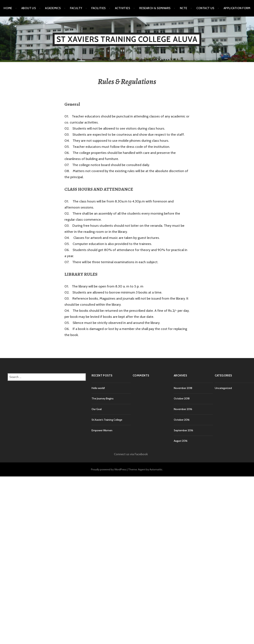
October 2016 (182, 420)
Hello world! (98, 388)
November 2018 (183, 388)
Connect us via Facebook (131, 454)
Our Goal (97, 409)
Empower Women (102, 430)
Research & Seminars (155, 8)
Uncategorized (223, 388)
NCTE (184, 8)
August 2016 (181, 441)
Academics (53, 8)
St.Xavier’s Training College (107, 420)
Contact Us (205, 8)
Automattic (156, 469)
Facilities (99, 8)
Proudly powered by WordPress (109, 469)
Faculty (76, 8)
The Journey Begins (103, 398)
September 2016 (183, 430)
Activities (123, 8)
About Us (29, 8)
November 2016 (183, 409)
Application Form (237, 8)
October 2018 (182, 398)
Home (8, 8)
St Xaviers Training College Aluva (127, 39)
